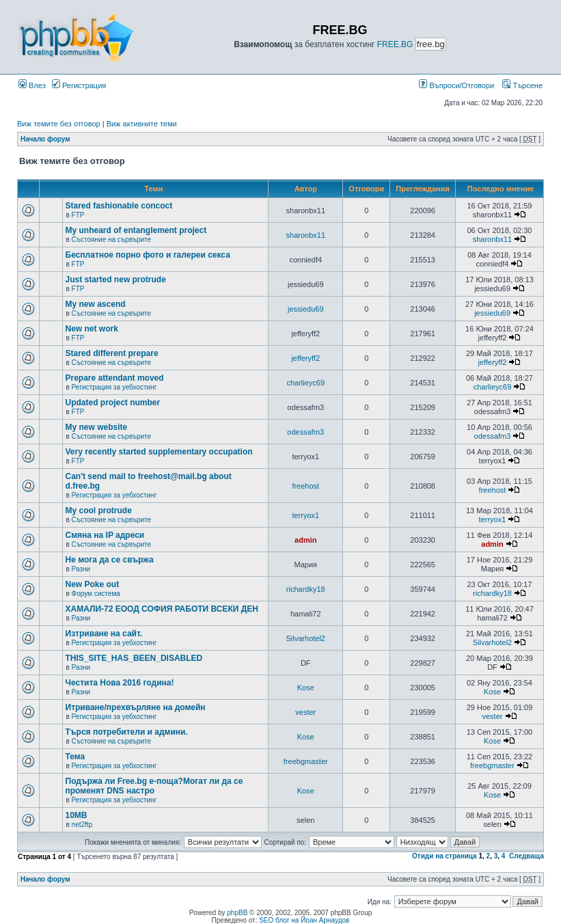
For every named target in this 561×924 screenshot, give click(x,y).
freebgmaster (306, 761)
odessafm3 (305, 432)
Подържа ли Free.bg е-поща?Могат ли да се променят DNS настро (154, 786)
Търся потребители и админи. (127, 732)
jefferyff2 (305, 358)
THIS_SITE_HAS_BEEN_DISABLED (134, 658)
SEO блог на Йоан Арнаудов (304, 920)
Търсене (522, 85)
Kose (306, 688)
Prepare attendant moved (115, 378)
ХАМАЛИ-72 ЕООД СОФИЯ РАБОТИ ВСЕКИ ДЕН (162, 609)
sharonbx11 (306, 235)
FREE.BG (395, 44)
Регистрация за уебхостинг (114, 387)
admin (305, 540)
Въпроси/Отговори (456, 85)
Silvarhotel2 (306, 638)
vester (305, 712)
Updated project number (113, 403)
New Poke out (93, 584)
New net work (92, 329)
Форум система (96, 594)
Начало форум (45, 139)
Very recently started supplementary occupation (159, 452)
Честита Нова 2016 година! (120, 683)
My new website (97, 427)
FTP (78, 215)
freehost (305, 486)
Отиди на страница (444, 856)
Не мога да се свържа (110, 560)
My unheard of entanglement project (136, 230)
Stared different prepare (112, 353)
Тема (76, 757)
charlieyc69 (305, 383)
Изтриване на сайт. (104, 634)
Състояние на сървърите (111, 240)
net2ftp (82, 825)
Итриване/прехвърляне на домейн (136, 707)
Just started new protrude (116, 280)
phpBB (237, 913)
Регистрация (79, 85)
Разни (81, 569)
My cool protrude (99, 511)
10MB (77, 815)
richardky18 (306, 589)
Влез (32, 85)
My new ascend (96, 304)
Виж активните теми (142, 124)
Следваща (526, 856)
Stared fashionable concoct (119, 206)
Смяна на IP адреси (105, 535)
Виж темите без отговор (59, 124)
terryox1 (305, 515)
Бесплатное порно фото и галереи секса (148, 255)
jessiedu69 (306, 309)
